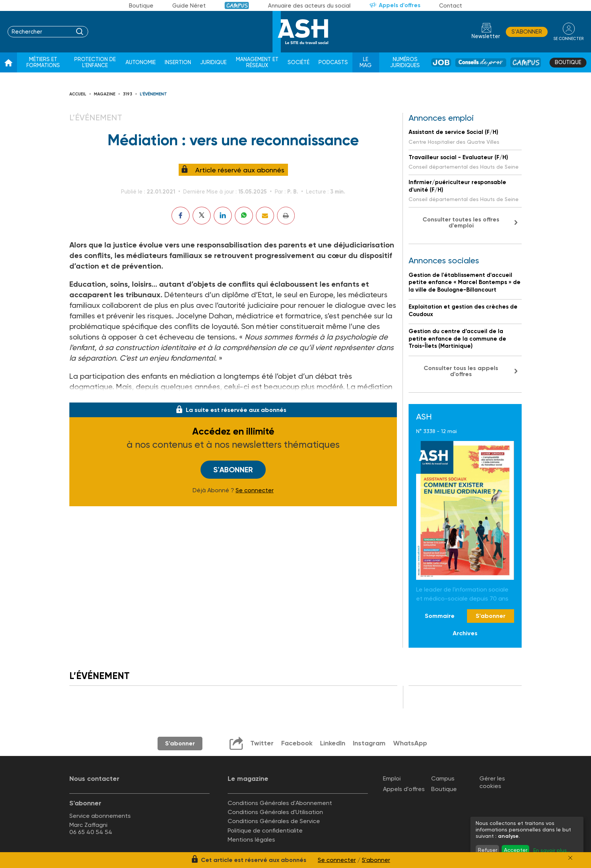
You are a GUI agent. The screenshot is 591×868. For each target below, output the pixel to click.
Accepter (516, 850)
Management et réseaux (257, 62)
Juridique (213, 62)
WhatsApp (410, 743)
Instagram (369, 743)
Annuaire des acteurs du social (309, 6)
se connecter (568, 38)
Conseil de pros (481, 62)
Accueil (78, 94)
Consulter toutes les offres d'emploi (461, 222)
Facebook (296, 743)
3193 (128, 94)
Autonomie (141, 62)
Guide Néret (189, 6)
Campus (237, 5)
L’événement (153, 94)
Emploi (392, 778)
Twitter (261, 743)
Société (299, 62)
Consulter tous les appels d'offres (461, 371)
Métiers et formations (43, 62)
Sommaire (440, 616)
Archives (465, 633)
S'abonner (526, 32)
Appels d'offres (400, 5)
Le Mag (366, 62)
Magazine (105, 94)
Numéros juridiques (405, 62)
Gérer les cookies (492, 782)
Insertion (178, 62)
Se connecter (255, 490)
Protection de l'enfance (95, 62)
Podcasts (333, 62)
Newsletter (485, 36)
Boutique (141, 6)
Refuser (488, 850)
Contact (451, 6)
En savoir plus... (552, 850)
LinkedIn (332, 743)
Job (441, 62)
